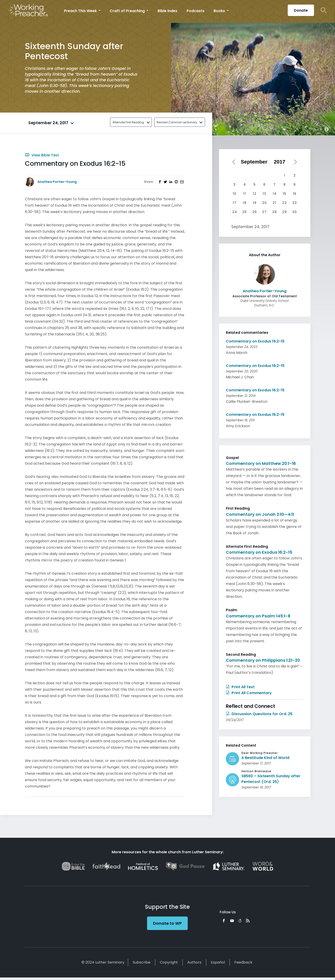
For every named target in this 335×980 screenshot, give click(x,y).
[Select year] (281, 162)
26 (255, 212)
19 (255, 203)
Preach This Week (81, 11)
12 (255, 194)
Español (218, 962)
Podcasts (195, 11)
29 (285, 212)
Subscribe (142, 962)
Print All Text (240, 687)
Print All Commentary (249, 693)
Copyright (169, 962)
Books (220, 11)
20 (264, 203)
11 (245, 194)
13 (264, 194)
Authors (194, 962)
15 (285, 194)
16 (295, 194)
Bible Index (167, 11)
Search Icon (324, 10)
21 (274, 203)
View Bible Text (42, 155)
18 (245, 203)
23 (295, 203)
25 (245, 212)
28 (274, 212)
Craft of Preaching (128, 11)
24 (235, 212)
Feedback (243, 962)
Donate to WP (167, 923)
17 (235, 203)
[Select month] (256, 162)
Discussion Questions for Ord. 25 (259, 714)
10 (235, 194)
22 (285, 203)
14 (275, 194)
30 (295, 212)
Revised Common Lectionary (177, 122)
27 (264, 212)
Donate (301, 10)
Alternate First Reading (128, 122)
